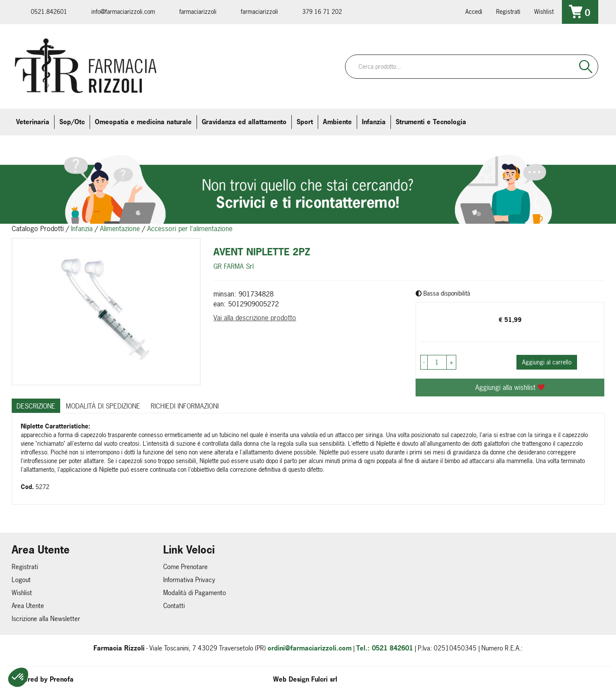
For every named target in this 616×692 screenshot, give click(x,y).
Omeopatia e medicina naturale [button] (143, 122)
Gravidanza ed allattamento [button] (244, 122)
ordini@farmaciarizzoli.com (310, 648)
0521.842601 (49, 11)
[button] (18, 677)
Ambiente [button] (337, 122)
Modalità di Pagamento (195, 593)
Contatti (174, 606)
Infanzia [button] (374, 122)
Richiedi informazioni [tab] (185, 406)
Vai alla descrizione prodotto (255, 318)
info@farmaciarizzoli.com (123, 11)
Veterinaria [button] (33, 122)
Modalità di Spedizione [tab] (103, 406)
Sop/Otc (72, 122)
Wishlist (544, 11)
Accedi (474, 11)
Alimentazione (120, 229)
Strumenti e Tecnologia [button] (431, 122)
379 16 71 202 (322, 11)
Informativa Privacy (189, 580)
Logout (21, 580)
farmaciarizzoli (198, 11)
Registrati (508, 11)
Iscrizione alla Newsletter (46, 619)
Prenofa (62, 679)
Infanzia (82, 229)
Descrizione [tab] (36, 406)
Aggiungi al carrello (547, 362)
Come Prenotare (185, 567)
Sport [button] (305, 122)
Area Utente (28, 606)
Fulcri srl (324, 679)
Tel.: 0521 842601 (385, 648)
